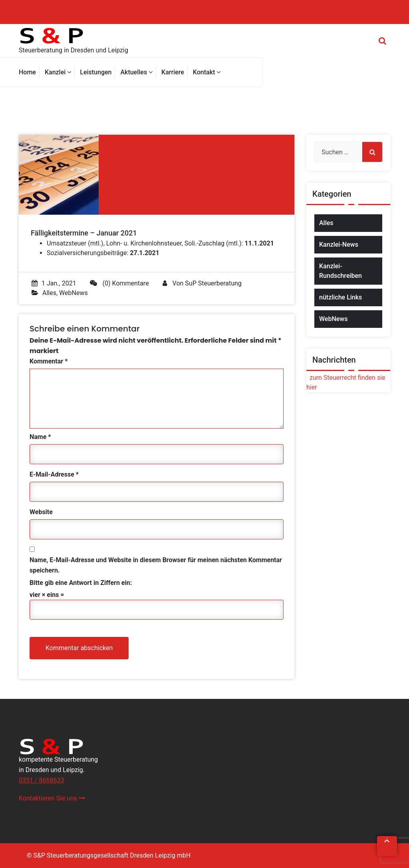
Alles (49, 293)
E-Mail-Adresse (54, 474)
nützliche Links (341, 297)
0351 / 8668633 (41, 780)
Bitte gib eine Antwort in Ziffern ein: (81, 583)
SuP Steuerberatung (213, 283)
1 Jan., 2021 (54, 283)
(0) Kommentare (119, 283)
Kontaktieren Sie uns (52, 798)
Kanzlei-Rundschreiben (341, 271)
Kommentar (49, 361)
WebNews (73, 293)
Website (41, 512)
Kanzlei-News (339, 244)
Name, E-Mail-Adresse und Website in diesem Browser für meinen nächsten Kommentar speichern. (156, 565)
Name (40, 437)
